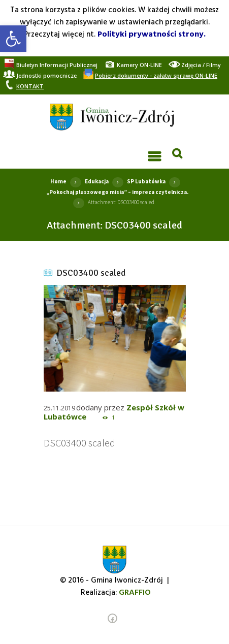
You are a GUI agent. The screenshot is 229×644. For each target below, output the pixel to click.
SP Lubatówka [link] (146, 181)
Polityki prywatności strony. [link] (152, 35)
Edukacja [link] (97, 181)
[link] (13, 39)
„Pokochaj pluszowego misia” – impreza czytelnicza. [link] (117, 192)
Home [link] (58, 181)
